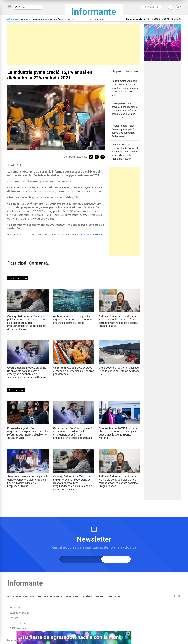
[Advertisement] (74, 44)
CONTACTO (114, 596)
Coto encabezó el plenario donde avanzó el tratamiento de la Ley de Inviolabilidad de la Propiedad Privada (125, 152)
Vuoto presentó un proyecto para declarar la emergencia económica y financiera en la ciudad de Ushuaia (125, 110)
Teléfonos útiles (18, 628)
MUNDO (100, 596)
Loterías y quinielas (19, 613)
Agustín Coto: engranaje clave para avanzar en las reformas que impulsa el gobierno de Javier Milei (125, 88)
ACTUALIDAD (14, 596)
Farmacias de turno (136, 19)
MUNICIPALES (73, 596)
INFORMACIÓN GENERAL (50, 596)
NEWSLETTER (152, 7)
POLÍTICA (88, 596)
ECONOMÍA (28, 596)
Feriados (14, 618)
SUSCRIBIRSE (116, 559)
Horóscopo (15, 607)
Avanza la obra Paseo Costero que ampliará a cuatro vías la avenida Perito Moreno (124, 131)
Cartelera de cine (18, 623)
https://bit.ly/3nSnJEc (92, 234)
